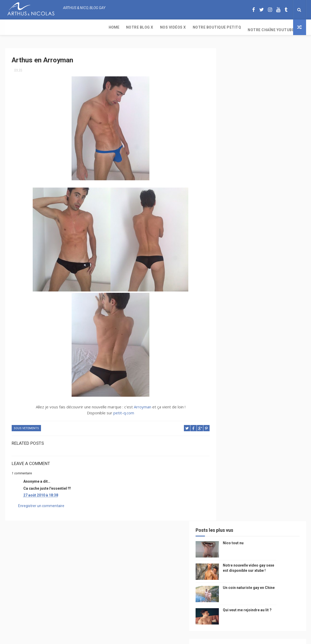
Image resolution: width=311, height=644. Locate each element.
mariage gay (255, 423)
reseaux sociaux (261, 451)
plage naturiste (278, 469)
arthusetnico (267, 360)
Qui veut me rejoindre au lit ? (271, 135)
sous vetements (26, 426)
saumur (283, 387)
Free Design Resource (176, 637)
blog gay (250, 441)
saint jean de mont (262, 496)
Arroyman (137, 405)
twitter (274, 432)
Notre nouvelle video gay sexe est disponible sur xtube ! (271, 95)
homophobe (231, 496)
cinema (227, 478)
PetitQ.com (278, 487)
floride (244, 360)
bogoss (255, 432)
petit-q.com (118, 411)
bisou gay (229, 469)
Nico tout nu (257, 68)
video (226, 387)
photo (267, 351)
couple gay (230, 423)
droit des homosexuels (256, 460)
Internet (229, 396)
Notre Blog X (40, 27)
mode (282, 351)
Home (14, 27)
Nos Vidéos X (73, 27)
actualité (229, 414)
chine (279, 378)
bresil (226, 460)
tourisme (256, 405)
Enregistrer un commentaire (41, 504)
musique (228, 369)
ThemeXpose (146, 637)
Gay (276, 369)
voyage (286, 451)
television (250, 396)
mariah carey (232, 451)
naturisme (251, 469)
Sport (275, 405)
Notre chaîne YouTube (171, 27)
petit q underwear (236, 378)
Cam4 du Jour (232, 432)
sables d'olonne (234, 487)
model (241, 387)
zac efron (229, 441)
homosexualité (251, 478)
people (263, 378)
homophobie (253, 414)
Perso (226, 351)
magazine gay (232, 405)
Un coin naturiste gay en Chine (263, 608)
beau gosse (246, 351)
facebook (271, 441)
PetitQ (227, 360)
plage (258, 487)
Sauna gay (230, 505)
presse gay (277, 478)
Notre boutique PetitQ (117, 27)
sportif (275, 414)
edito (268, 396)
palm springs (281, 423)
